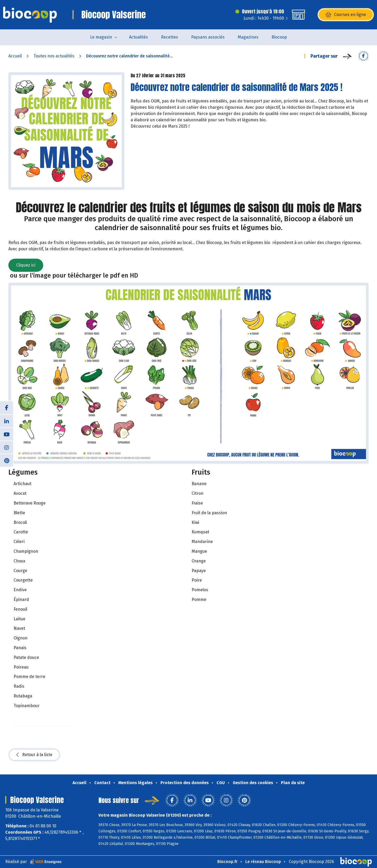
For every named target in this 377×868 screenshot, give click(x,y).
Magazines (248, 37)
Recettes (170, 37)
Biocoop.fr (227, 862)
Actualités (138, 37)
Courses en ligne (346, 15)
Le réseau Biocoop (263, 862)
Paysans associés (208, 37)
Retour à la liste (34, 755)
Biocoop (279, 37)
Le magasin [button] (101, 37)
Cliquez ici (26, 265)
